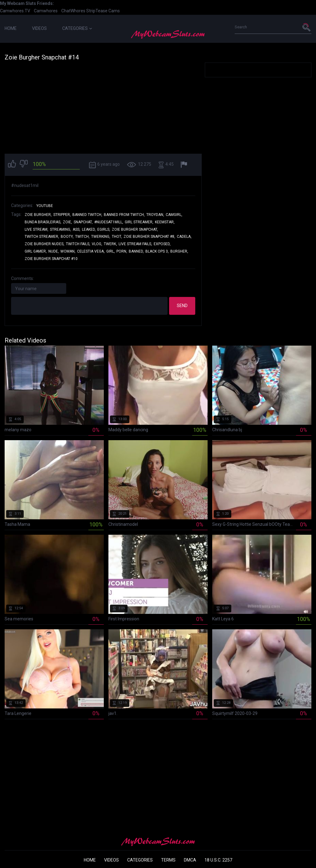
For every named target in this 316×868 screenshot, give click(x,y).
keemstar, (165, 222)
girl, (111, 251)
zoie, (67, 222)
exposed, (162, 244)
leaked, (89, 229)
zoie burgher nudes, (45, 244)
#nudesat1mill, (109, 222)
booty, (67, 237)
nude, (54, 251)
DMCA (190, 860)
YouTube (45, 206)
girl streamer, (139, 222)
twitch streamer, (42, 237)
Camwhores (46, 11)
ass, (77, 229)
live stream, (36, 229)
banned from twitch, (124, 215)
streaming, (61, 229)
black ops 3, (157, 251)
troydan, (155, 215)
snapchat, (83, 222)
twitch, (82, 237)
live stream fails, (135, 244)
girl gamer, (36, 251)
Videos (39, 28)
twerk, (110, 244)
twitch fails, (78, 244)
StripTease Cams (103, 11)
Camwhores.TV (15, 11)
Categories (77, 28)
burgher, (179, 251)
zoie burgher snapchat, (135, 229)
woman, (68, 251)
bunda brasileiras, (43, 222)
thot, (117, 237)
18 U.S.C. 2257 (218, 860)
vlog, (97, 244)
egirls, (104, 229)
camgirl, (174, 215)
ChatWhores (73, 11)
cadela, (184, 237)
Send (182, 306)
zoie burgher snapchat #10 (51, 259)
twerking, (101, 237)
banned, (136, 251)
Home (11, 28)
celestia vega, (91, 251)
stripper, (62, 215)
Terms (168, 860)
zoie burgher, (38, 215)
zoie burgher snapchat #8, (149, 237)
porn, (122, 251)
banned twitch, (87, 215)
